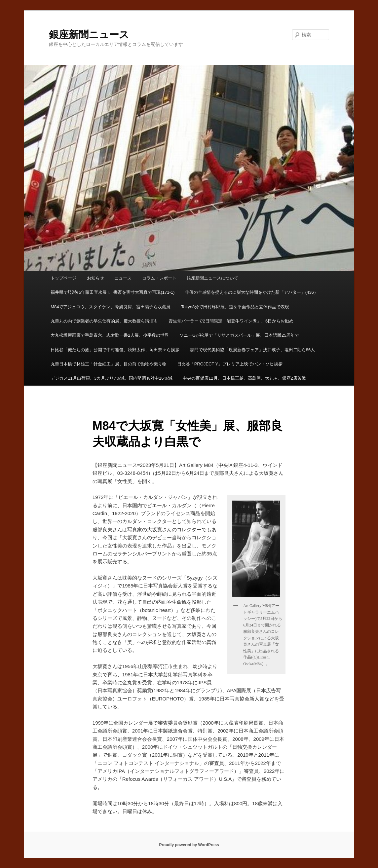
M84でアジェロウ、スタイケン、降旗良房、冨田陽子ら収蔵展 (111, 307)
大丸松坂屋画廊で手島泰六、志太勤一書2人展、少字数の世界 (110, 335)
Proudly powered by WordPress (189, 845)
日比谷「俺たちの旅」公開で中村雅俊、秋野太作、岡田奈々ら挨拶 (115, 350)
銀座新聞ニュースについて (212, 278)
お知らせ (95, 278)
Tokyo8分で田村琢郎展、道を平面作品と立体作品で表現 (235, 307)
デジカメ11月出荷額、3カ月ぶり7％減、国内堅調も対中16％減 (111, 378)
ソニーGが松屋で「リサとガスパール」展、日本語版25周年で (239, 335)
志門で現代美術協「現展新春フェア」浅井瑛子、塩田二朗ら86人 (252, 350)
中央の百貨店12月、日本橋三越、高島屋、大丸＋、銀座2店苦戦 (244, 378)
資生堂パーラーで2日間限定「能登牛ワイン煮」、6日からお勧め (231, 321)
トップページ (63, 278)
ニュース (123, 278)
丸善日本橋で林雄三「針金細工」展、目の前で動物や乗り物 (109, 364)
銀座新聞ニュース (89, 35)
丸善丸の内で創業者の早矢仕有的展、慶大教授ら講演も (104, 321)
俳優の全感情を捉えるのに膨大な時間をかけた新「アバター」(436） (252, 292)
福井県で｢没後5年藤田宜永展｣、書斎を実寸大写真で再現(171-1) (113, 292)
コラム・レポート (159, 278)
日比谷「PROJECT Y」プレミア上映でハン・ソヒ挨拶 (230, 364)
